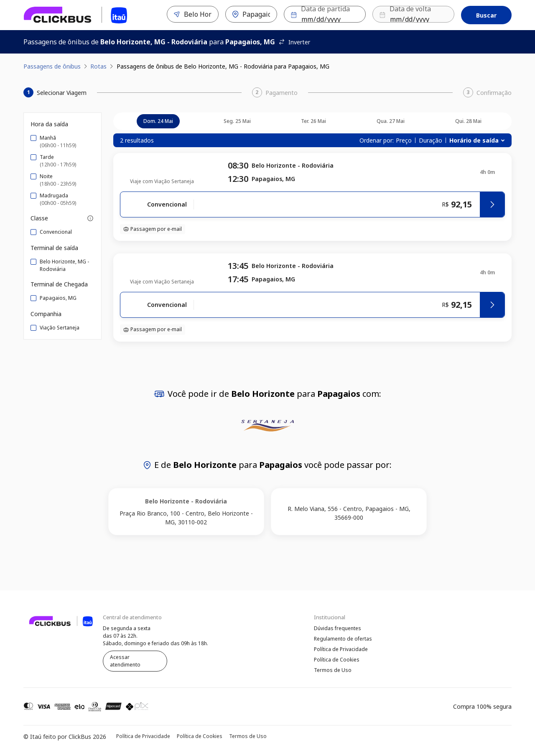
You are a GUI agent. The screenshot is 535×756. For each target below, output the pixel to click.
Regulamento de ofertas (343, 639)
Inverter (294, 42)
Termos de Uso (333, 672)
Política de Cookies (337, 661)
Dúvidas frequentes (338, 628)
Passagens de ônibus (52, 66)
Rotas (98, 66)
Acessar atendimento (125, 661)
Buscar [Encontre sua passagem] (486, 15)
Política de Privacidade (341, 650)
